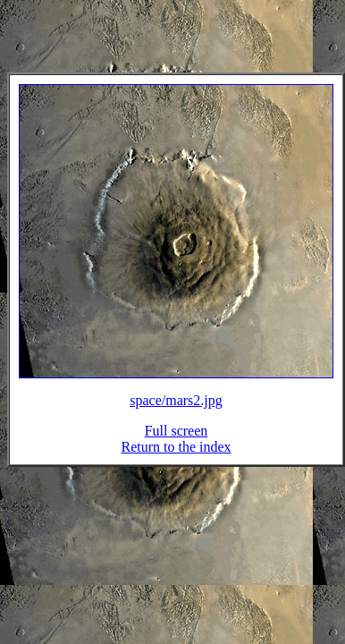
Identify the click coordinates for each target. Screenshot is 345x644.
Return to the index (176, 458)
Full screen (177, 441)
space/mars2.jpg (176, 411)
